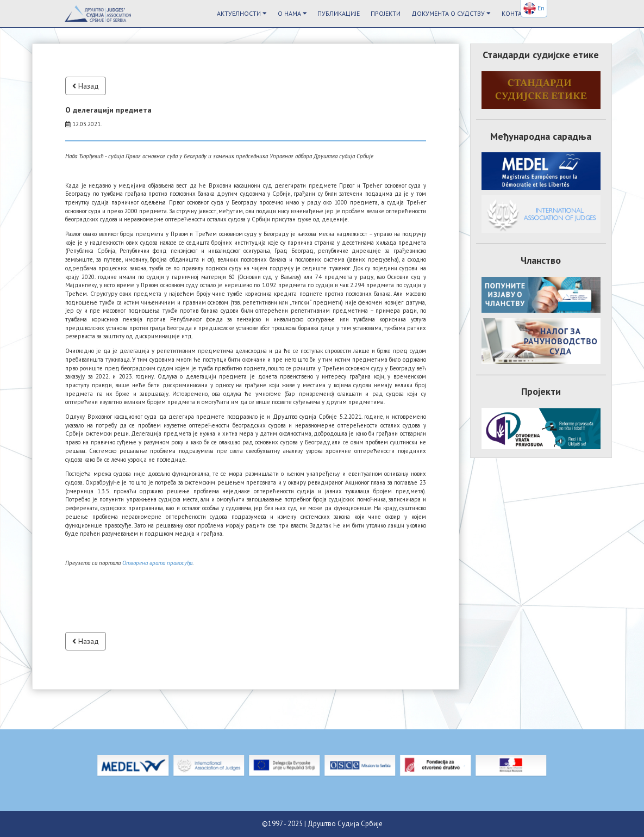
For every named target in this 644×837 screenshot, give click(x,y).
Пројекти (386, 13)
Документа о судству (451, 13)
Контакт (515, 13)
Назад (86, 86)
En (534, 8)
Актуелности (242, 13)
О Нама (292, 13)
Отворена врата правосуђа (157, 563)
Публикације (339, 13)
